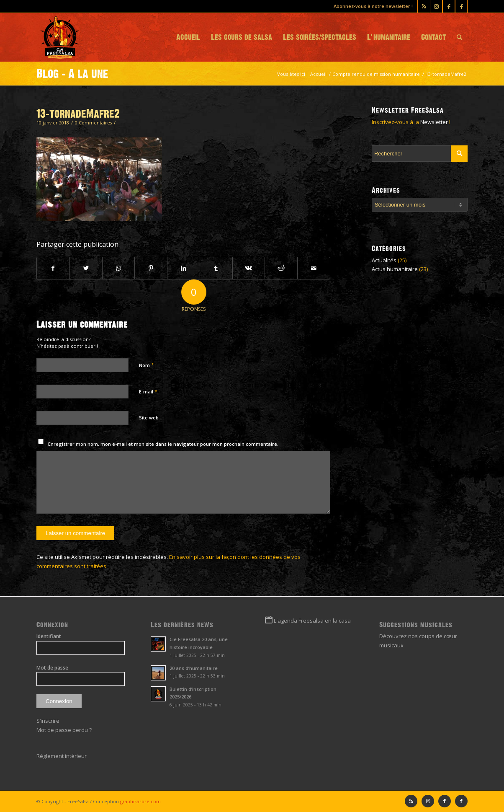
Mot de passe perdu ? (64, 730)
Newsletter (434, 122)
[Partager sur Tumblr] (216, 268)
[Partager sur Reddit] (281, 268)
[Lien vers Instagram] (436, 6)
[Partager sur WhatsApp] (119, 268)
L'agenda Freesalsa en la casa (312, 621)
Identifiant (49, 636)
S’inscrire (48, 721)
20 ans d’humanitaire (194, 668)
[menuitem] (188, 37)
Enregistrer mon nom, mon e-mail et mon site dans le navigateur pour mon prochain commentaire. (163, 444)
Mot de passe (52, 668)
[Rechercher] (459, 37)
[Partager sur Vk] (249, 268)
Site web (149, 418)
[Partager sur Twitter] (86, 268)
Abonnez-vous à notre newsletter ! (373, 6)
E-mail (148, 391)
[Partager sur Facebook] (53, 268)
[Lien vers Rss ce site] (424, 6)
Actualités (384, 260)
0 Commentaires (93, 123)
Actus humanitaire (395, 269)
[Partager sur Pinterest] (151, 268)
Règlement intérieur (62, 756)
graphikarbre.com (140, 801)
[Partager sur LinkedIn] (184, 268)
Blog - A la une (72, 74)
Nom (147, 365)
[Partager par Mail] (314, 268)
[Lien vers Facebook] (461, 6)
